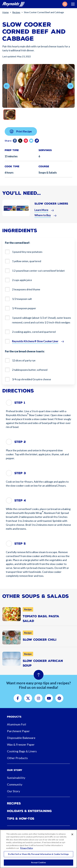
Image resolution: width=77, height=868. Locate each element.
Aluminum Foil (17, 724)
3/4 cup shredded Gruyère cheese (32, 379)
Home (5, 12)
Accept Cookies (38, 862)
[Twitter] (20, 143)
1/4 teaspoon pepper (24, 308)
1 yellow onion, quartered (27, 261)
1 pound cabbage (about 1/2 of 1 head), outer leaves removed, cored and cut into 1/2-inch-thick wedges (42, 320)
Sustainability (16, 778)
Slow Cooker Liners (51, 206)
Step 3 (20, 473)
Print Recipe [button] (21, 134)
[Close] (72, 834)
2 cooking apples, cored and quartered (34, 332)
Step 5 (20, 544)
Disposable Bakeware (21, 738)
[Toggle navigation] (73, 4)
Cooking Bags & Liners (22, 751)
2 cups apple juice (22, 280)
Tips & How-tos (21, 819)
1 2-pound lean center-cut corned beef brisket (38, 271)
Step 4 (20, 500)
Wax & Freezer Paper (21, 744)
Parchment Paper (18, 731)
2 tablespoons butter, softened (30, 370)
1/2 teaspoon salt (22, 299)
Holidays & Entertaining (29, 811)
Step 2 (20, 442)
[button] (65, 4)
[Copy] (37, 143)
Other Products (17, 758)
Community (15, 784)
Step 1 (20, 403)
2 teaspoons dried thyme (26, 289)
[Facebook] (15, 143)
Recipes (16, 12)
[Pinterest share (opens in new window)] (26, 143)
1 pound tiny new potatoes (27, 252)
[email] (31, 143)
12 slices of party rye (24, 360)
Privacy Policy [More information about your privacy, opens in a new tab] (27, 848)
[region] (38, 849)
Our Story (13, 791)
